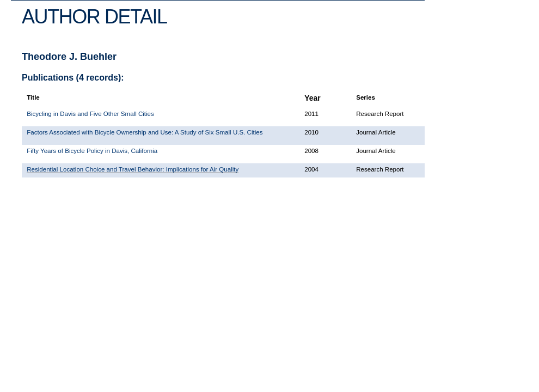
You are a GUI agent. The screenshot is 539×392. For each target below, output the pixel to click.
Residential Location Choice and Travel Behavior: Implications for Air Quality (133, 169)
